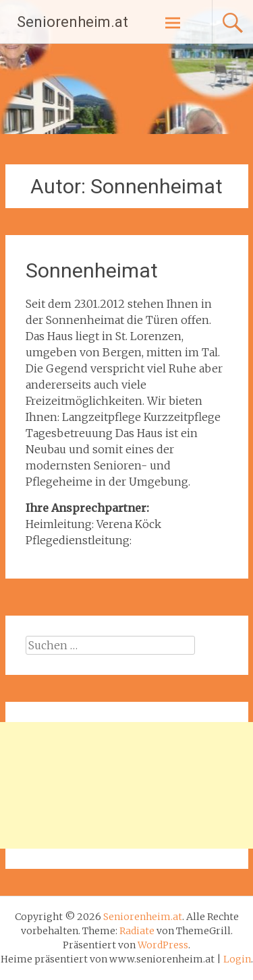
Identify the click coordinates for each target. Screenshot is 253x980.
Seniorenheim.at (73, 22)
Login (237, 959)
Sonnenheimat (92, 270)
